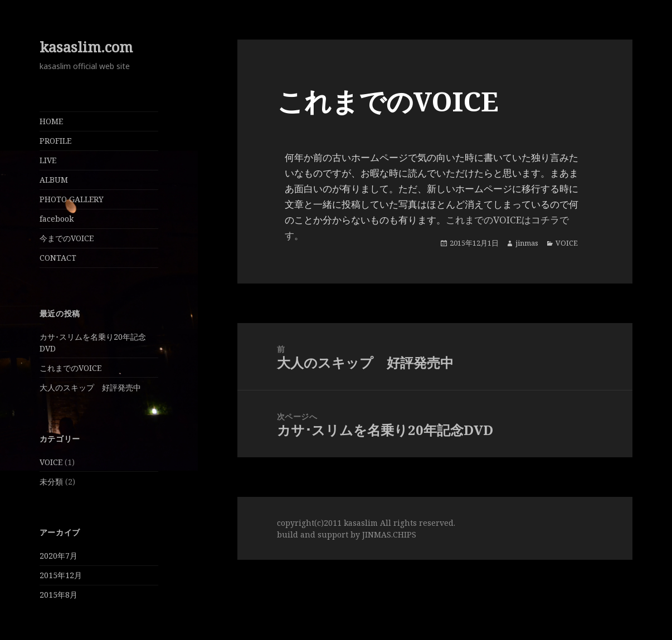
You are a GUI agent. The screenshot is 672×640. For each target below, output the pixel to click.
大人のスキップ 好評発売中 (90, 387)
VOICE (51, 462)
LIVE (48, 160)
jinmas (527, 243)
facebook (57, 219)
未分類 (51, 482)
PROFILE (55, 141)
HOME (51, 121)
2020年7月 (59, 556)
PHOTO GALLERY (72, 199)
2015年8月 (59, 595)
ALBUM (54, 180)
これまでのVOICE (70, 368)
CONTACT (58, 258)
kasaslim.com (86, 47)
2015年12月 (61, 575)
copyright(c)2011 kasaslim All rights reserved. (366, 523)
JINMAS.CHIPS (389, 534)
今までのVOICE (67, 238)
